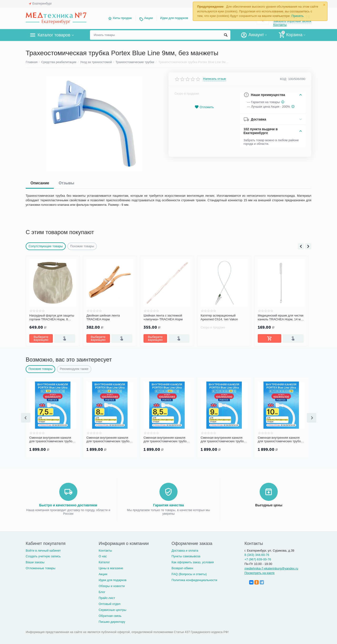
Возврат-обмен (182, 567)
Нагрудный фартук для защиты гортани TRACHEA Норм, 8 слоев (52, 317)
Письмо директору (112, 621)
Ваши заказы (35, 561)
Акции (149, 18)
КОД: (283, 79)
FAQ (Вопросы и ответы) (189, 573)
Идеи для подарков (174, 18)
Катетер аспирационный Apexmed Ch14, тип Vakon (219, 317)
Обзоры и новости (112, 585)
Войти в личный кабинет (43, 550)
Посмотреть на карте (260, 572)
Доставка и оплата (185, 550)
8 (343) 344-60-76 (257, 554)
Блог (102, 591)
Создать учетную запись (43, 555)
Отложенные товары (41, 567)
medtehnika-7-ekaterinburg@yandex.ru (271, 567)
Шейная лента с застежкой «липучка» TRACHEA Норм (163, 317)
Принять (298, 16)
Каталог (104, 561)
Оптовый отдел (109, 603)
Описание (40, 183)
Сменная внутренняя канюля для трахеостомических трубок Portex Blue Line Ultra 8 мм (109, 439)
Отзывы (66, 183)
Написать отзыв (214, 79)
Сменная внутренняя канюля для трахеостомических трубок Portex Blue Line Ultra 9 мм (223, 439)
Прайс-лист (107, 597)
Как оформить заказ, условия (193, 561)
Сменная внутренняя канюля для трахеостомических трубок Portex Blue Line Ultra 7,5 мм (52, 439)
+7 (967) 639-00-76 (258, 558)
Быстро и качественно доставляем (68, 504)
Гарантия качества (168, 504)
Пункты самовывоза (186, 555)
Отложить (204, 107)
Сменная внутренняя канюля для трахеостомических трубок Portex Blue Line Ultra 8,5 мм (166, 439)
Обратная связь (110, 615)
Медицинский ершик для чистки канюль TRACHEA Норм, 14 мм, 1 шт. (281, 317)
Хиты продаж (122, 18)
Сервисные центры (112, 609)
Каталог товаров (54, 35)
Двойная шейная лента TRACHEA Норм (103, 317)
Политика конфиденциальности (194, 579)
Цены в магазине (111, 567)
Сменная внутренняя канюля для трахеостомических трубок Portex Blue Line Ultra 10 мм (280, 439)
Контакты (280, 25)
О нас (103, 555)
